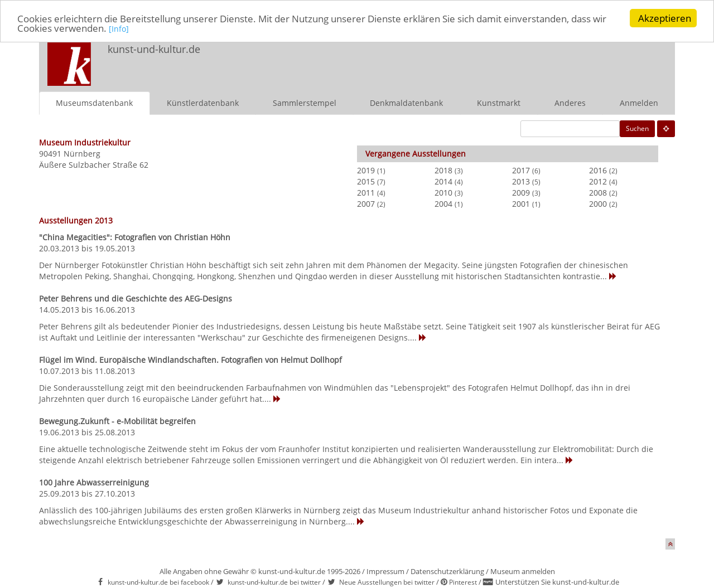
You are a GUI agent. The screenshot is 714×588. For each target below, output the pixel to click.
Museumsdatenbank (94, 103)
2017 (521, 170)
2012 (598, 181)
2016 (598, 170)
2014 (443, 181)
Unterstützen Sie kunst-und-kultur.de (557, 582)
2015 (366, 181)
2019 (366, 170)
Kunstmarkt (499, 103)
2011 (366, 193)
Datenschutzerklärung (447, 571)
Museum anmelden (523, 571)
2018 (443, 170)
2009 (521, 193)
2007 (366, 204)
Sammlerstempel (305, 103)
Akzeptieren (665, 18)
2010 (443, 193)
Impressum (385, 571)
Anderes (570, 103)
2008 (598, 193)
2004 (443, 204)
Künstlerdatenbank (203, 103)
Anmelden (639, 103)
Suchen (637, 128)
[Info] (119, 29)
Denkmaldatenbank (406, 103)
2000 (598, 204)
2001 (521, 204)
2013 (521, 181)
